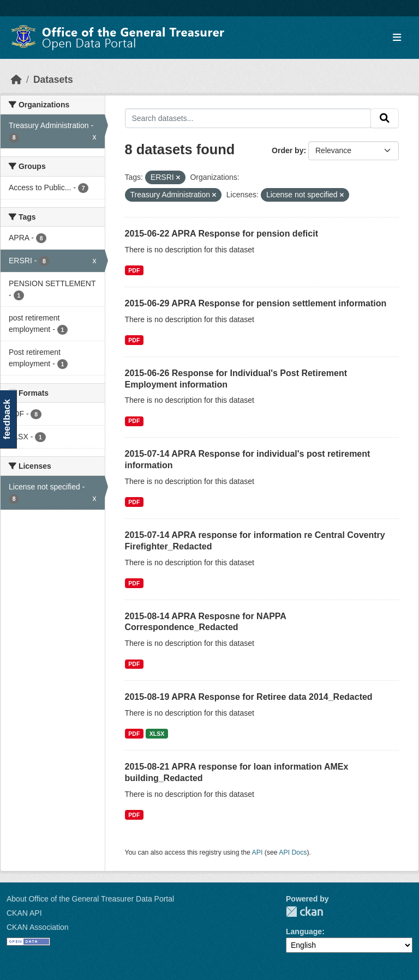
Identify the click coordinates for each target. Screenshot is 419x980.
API (258, 852)
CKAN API (24, 913)
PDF (134, 270)
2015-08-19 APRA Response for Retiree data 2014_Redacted (249, 697)
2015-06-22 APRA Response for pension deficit (222, 234)
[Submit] (385, 118)
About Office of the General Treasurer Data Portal (90, 899)
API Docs (293, 852)
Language (304, 931)
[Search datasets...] (248, 118)
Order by (288, 150)
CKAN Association (38, 927)
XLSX (157, 734)
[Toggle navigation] (397, 38)
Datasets (53, 80)
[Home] (16, 80)
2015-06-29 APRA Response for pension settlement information (256, 303)
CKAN (304, 912)
